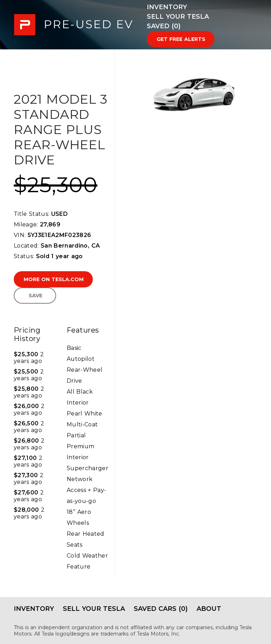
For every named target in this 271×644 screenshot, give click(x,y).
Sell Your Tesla (178, 17)
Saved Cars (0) (161, 609)
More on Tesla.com (54, 279)
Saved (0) (164, 26)
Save (35, 296)
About (209, 609)
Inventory (167, 7)
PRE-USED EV (73, 25)
